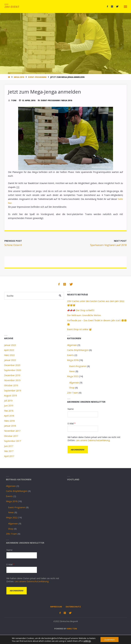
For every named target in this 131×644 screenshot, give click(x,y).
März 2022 (9, 355)
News (72, 371)
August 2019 (10, 396)
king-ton (72, 629)
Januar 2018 (10, 426)
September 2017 (13, 441)
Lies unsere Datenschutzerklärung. (93, 440)
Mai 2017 (9, 451)
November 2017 (12, 431)
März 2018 (9, 421)
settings (86, 641)
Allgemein (72, 345)
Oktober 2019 (11, 385)
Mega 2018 (19, 77)
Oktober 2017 (11, 436)
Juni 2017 (9, 446)
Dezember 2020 (12, 365)
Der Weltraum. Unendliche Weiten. (84, 315)
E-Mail (72, 423)
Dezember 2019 (12, 375)
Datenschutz (73, 607)
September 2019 (13, 391)
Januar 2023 (10, 345)
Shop (72, 388)
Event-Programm (37, 77)
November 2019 (12, 380)
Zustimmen (109, 639)
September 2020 (13, 370)
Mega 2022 (73, 376)
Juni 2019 (9, 406)
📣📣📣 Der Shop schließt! (81, 310)
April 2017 (9, 456)
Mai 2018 (9, 411)
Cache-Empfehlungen (78, 350)
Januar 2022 (10, 360)
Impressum (56, 607)
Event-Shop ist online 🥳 (79, 329)
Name (71, 409)
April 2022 (9, 350)
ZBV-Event (12, 7)
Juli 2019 (8, 401)
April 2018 (9, 416)
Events (70, 355)
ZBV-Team (73, 393)
